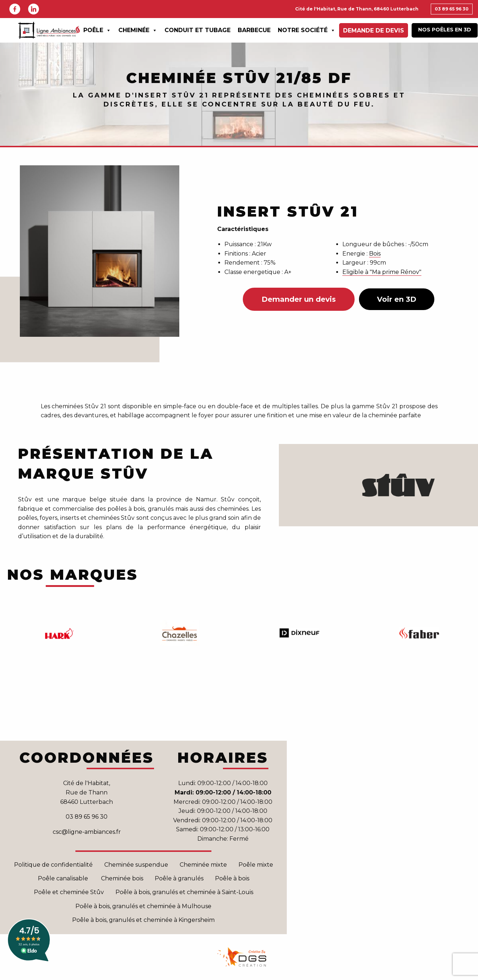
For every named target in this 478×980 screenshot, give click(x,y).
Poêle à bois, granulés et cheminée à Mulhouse (143, 906)
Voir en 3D (397, 299)
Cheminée (138, 30)
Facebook (15, 9)
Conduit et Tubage (198, 30)
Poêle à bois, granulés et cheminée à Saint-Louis (184, 892)
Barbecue (254, 30)
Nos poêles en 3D (445, 30)
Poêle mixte (256, 865)
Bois (375, 254)
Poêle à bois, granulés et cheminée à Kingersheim (143, 920)
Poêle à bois (232, 878)
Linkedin (34, 9)
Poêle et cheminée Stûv (69, 892)
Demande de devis (374, 31)
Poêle (97, 30)
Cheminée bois (122, 878)
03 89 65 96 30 (452, 9)
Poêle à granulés (179, 878)
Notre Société (307, 30)
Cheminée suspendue (136, 865)
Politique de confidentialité (53, 865)
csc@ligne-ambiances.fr (87, 832)
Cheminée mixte (203, 865)
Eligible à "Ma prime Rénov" (382, 272)
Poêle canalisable (64, 878)
